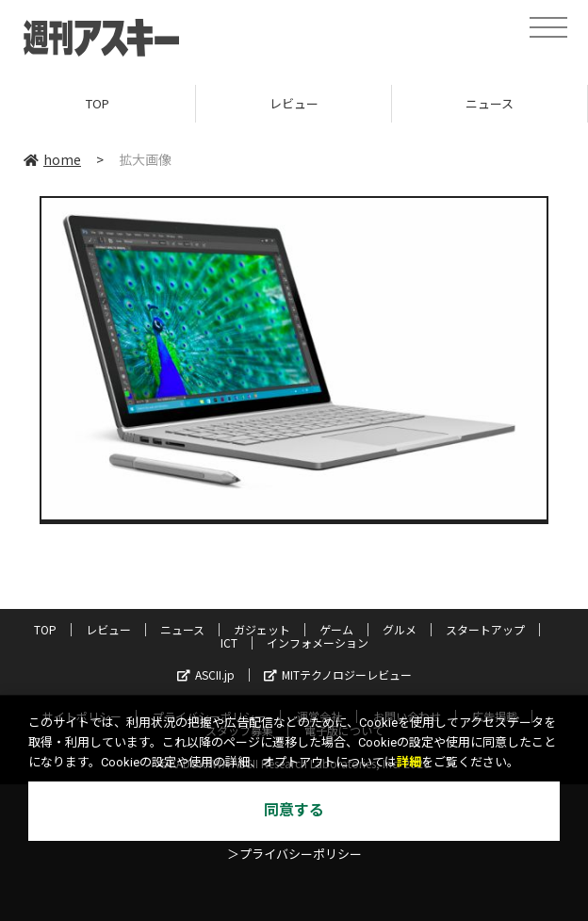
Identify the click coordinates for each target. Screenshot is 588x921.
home (52, 159)
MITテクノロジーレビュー (338, 674)
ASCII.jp (206, 674)
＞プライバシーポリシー (294, 855)
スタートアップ (485, 629)
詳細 (409, 762)
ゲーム (336, 629)
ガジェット (262, 629)
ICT (229, 642)
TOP (98, 103)
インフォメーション (318, 642)
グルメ (400, 629)
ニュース (490, 103)
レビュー (294, 103)
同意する (294, 810)
